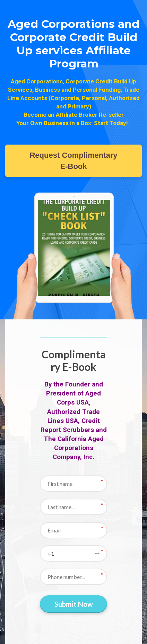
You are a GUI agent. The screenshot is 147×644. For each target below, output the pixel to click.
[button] (73, 553)
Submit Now (74, 604)
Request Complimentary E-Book (73, 161)
